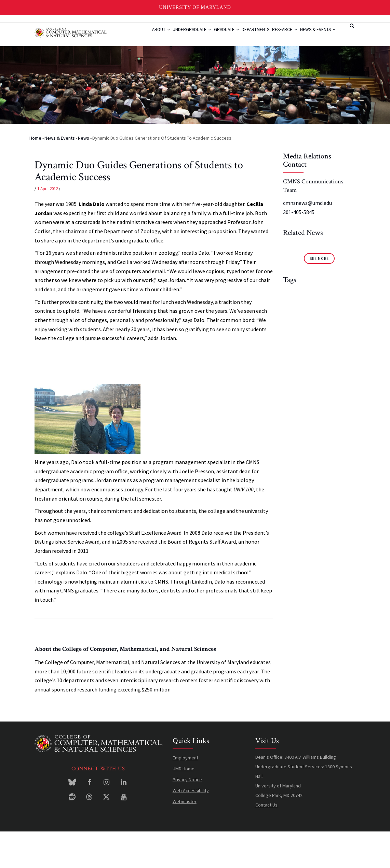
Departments (253, 35)
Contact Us (266, 841)
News (84, 174)
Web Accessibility (191, 827)
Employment (185, 794)
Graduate (219, 35)
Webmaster (185, 838)
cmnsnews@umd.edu (307, 239)
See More (319, 295)
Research (287, 35)
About (144, 35)
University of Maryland (195, 7)
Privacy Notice (187, 816)
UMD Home (184, 805)
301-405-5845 (299, 248)
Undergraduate (180, 35)
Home (35, 174)
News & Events (152, 61)
